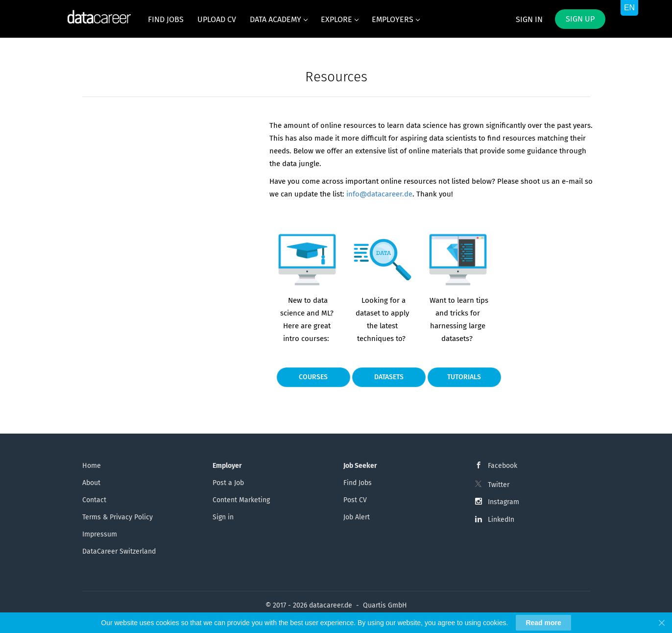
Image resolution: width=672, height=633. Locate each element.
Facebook (503, 466)
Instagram (504, 502)
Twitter (499, 485)
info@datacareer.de (379, 194)
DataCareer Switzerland (119, 551)
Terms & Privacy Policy (118, 517)
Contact (94, 500)
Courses (313, 377)
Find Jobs (358, 483)
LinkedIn (501, 520)
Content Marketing (241, 500)
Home (92, 466)
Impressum (100, 534)
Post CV (355, 500)
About (91, 483)
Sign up (580, 19)
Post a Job (228, 483)
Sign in (529, 19)
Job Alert (357, 517)
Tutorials (464, 377)
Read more (543, 623)
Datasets (389, 377)
